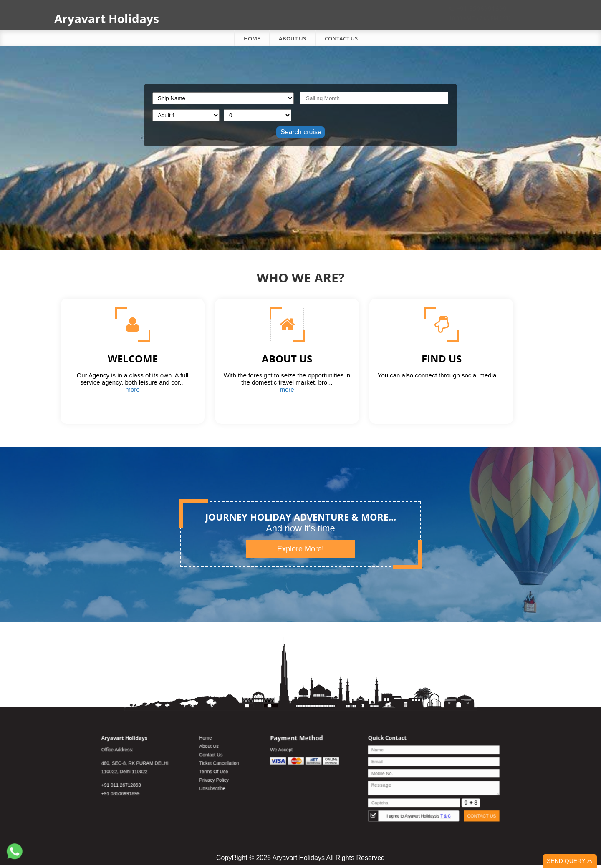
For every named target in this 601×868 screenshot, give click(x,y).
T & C (396, 807)
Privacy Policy (243, 782)
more (132, 389)
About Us (292, 38)
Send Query (570, 861)
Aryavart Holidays (107, 18)
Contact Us (341, 38)
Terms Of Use (243, 776)
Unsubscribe (242, 787)
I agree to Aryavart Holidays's (378, 807)
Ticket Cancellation (247, 771)
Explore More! (300, 549)
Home (252, 38)
